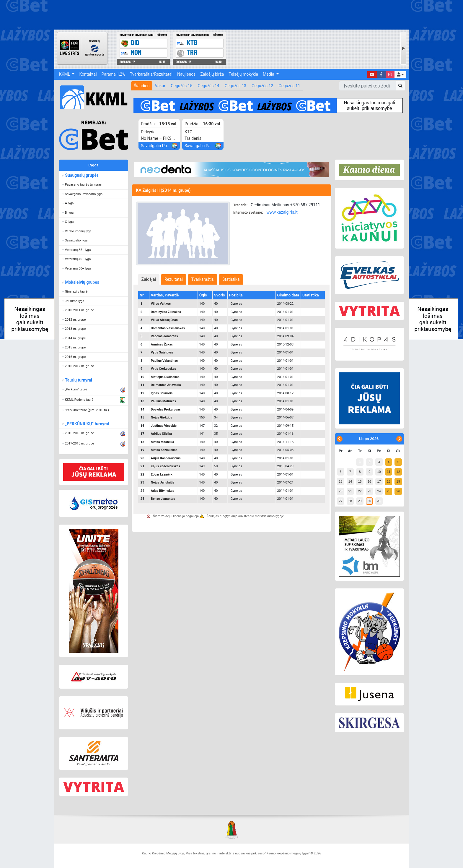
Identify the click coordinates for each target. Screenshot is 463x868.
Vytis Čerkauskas (164, 369)
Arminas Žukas (162, 344)
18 (389, 481)
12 (398, 472)
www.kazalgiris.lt (282, 212)
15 (360, 481)
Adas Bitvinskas (163, 491)
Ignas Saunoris (162, 393)
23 (369, 491)
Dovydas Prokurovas (166, 409)
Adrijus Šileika (161, 434)
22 (360, 491)
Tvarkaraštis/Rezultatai (151, 74)
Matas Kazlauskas (164, 450)
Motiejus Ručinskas (165, 377)
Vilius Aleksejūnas (164, 320)
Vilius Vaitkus (161, 304)
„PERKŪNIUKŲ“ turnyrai (87, 424)
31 (379, 501)
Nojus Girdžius (162, 417)
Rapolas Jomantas (164, 336)
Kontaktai (88, 74)
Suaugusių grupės (82, 175)
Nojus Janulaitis (163, 482)
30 (369, 501)
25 (389, 491)
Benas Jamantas (163, 499)
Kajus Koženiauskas (166, 466)
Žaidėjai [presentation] (149, 279)
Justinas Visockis (164, 426)
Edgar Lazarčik (162, 474)
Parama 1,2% (114, 74)
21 (350, 491)
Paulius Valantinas (164, 361)
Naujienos (186, 74)
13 (340, 481)
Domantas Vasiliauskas (168, 328)
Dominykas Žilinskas (166, 312)
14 (350, 481)
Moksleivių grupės (82, 282)
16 (369, 481)
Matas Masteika (163, 442)
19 (398, 481)
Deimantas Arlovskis (166, 385)
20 (340, 491)
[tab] (149, 279)
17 (379, 481)
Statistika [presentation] (231, 279)
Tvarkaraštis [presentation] (203, 279)
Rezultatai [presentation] (174, 279)
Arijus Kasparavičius (166, 458)
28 (350, 501)
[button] (400, 74)
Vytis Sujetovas (162, 352)
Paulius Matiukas (163, 401)
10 (379, 472)
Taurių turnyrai (78, 380)
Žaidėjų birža (212, 74)
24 (379, 491)
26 (398, 491)
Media (269, 74)
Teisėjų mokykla (243, 74)
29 (360, 501)
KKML (65, 74)
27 (340, 501)
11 (389, 472)
